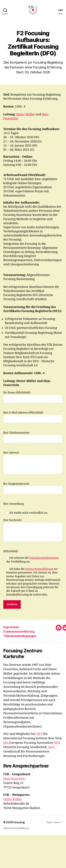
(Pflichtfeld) (11, 551)
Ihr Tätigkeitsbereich (33, 488)
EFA (6, 743)
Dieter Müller (26, 114)
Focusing (19, 822)
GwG (51, 747)
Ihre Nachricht (33, 530)
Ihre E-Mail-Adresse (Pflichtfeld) (33, 417)
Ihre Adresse (33, 463)
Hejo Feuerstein (14, 779)
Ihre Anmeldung (13, 504)
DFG (57, 743)
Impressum (11, 627)
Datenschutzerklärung (39, 569)
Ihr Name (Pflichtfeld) (33, 397)
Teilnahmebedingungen (44, 558)
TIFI (39, 734)
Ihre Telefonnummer (33, 437)
